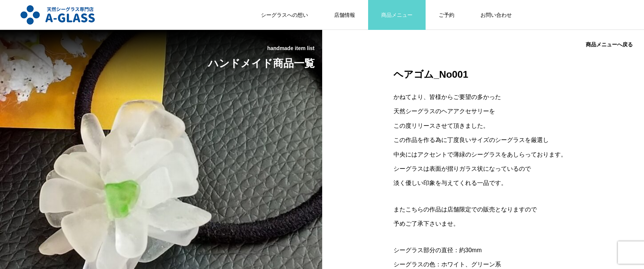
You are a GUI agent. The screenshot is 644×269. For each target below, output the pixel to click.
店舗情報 (345, 15)
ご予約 (447, 15)
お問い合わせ (496, 15)
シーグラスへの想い (284, 15)
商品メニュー (397, 15)
